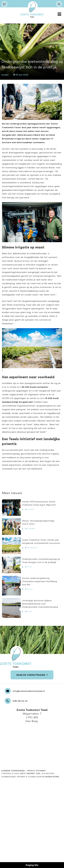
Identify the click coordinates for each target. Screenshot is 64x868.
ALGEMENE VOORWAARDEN (13, 771)
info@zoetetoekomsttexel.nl (29, 691)
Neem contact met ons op (14, 19)
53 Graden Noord (51, 777)
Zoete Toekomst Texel (30, 773)
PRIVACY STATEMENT (36, 771)
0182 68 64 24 (20, 701)
